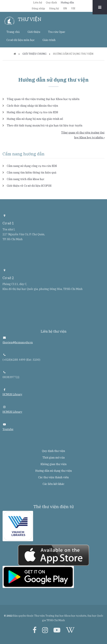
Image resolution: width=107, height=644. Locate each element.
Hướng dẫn (67, 2)
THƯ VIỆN (30, 19)
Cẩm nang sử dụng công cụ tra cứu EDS (32, 166)
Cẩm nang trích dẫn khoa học (26, 179)
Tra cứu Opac (57, 32)
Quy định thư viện (53, 451)
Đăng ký (54, 8)
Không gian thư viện (54, 464)
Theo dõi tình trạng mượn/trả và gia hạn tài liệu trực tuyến (45, 125)
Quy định (51, 2)
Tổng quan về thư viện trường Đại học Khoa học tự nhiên (43, 99)
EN (65, 8)
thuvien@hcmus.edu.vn (18, 342)
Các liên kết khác (53, 484)
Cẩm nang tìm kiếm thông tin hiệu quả (32, 172)
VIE (73, 8)
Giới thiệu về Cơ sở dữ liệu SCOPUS (29, 186)
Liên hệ (38, 2)
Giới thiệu (34, 32)
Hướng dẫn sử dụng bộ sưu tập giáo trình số (35, 119)
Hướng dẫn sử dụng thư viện (54, 471)
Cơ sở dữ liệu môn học (21, 40)
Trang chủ (13, 32)
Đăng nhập (38, 8)
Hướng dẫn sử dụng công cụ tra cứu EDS (32, 112)
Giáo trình (49, 40)
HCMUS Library (12, 394)
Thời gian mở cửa (54, 457)
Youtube (8, 429)
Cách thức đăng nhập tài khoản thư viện (32, 106)
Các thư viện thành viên (53, 477)
